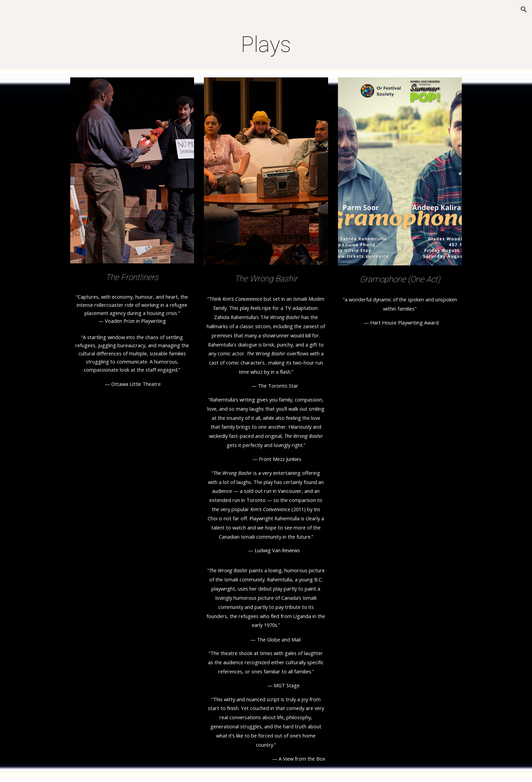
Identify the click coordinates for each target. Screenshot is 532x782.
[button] (524, 10)
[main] (266, 45)
